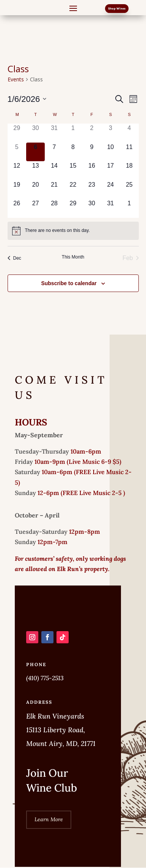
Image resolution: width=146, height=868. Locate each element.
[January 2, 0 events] (92, 133)
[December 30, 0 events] (35, 133)
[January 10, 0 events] (111, 152)
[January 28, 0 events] (54, 208)
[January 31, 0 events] (111, 208)
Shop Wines (117, 9)
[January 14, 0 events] (54, 171)
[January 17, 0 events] (111, 171)
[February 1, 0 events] (129, 208)
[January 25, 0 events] (129, 190)
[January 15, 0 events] (73, 171)
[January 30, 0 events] (92, 208)
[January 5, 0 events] (17, 152)
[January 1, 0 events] (73, 133)
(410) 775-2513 (45, 678)
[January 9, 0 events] (92, 152)
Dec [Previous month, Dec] (14, 258)
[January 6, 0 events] (35, 152)
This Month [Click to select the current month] (73, 257)
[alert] (73, 231)
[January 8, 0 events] (73, 152)
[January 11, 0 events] (129, 152)
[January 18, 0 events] (129, 171)
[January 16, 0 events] (92, 171)
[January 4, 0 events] (129, 133)
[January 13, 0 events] (35, 171)
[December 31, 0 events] (54, 133)
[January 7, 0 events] (54, 152)
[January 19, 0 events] (17, 190)
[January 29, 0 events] (73, 208)
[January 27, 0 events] (35, 208)
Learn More (49, 819)
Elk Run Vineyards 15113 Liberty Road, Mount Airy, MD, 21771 (61, 730)
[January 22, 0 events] (73, 190)
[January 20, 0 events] (35, 190)
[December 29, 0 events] (17, 133)
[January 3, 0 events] (111, 133)
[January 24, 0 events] (111, 190)
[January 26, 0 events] (17, 208)
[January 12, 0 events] (17, 171)
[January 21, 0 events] (54, 190)
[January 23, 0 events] (92, 190)
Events (16, 79)
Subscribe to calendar (69, 283)
